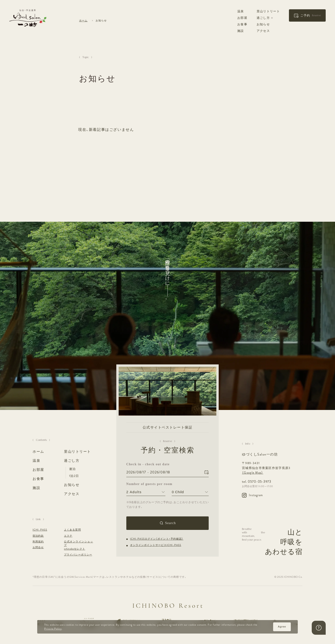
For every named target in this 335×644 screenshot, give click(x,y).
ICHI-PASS (40, 530)
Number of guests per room (146, 484)
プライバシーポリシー (78, 555)
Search (170, 523)
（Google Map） (253, 473)
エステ (68, 536)
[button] (307, 15)
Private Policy (53, 629)
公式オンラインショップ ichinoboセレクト (79, 545)
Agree (282, 627)
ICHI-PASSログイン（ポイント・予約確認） (157, 539)
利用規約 (38, 542)
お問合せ (38, 547)
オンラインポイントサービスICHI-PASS (156, 545)
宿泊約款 (38, 536)
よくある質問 (72, 530)
